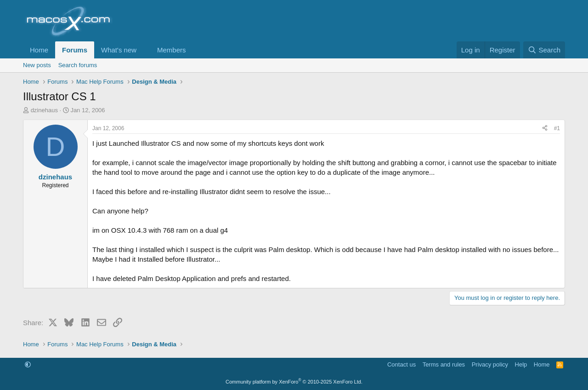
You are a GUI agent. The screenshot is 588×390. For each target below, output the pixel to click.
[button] (144, 50)
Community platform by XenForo (294, 382)
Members (172, 50)
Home (39, 50)
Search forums (78, 65)
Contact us (401, 364)
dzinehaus (44, 110)
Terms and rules (444, 364)
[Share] (545, 129)
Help (521, 364)
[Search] (544, 50)
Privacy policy (490, 364)
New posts (37, 65)
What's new (119, 50)
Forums (75, 50)
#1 (557, 128)
